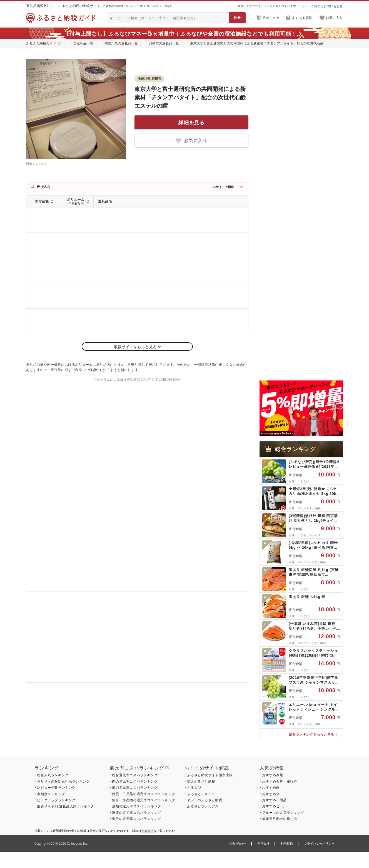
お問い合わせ (237, 843)
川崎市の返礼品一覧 (164, 43)
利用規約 (287, 843)
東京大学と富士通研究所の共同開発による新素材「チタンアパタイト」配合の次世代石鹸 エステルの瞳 (190, 97)
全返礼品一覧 (83, 43)
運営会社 (263, 843)
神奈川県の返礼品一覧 (121, 43)
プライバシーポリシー (319, 843)
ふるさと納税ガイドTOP (44, 43)
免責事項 (148, 831)
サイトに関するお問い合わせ (322, 6)
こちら (172, 726)
